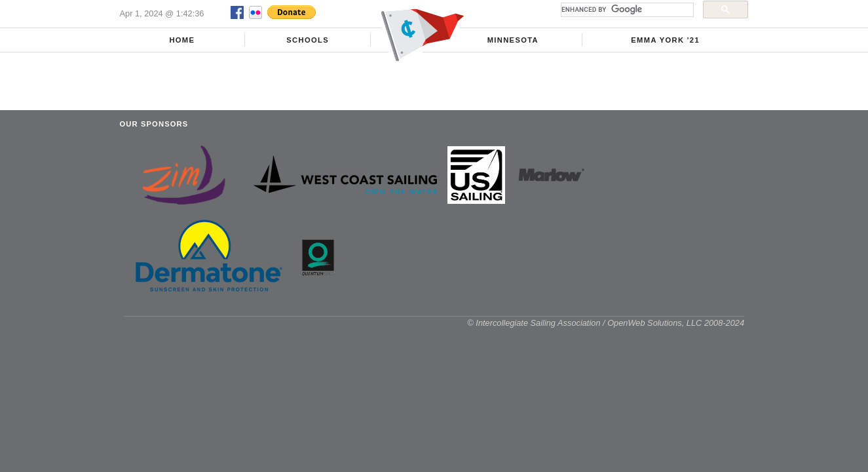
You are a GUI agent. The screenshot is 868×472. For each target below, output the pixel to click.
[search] (626, 10)
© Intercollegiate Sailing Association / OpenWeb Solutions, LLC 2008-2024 (606, 323)
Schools (308, 40)
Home (182, 40)
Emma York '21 (665, 40)
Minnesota (513, 40)
